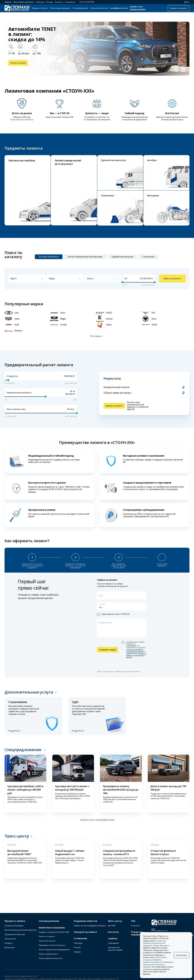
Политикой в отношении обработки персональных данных (155, 960)
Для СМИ (112, 926)
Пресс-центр (17, 836)
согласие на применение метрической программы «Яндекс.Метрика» (156, 943)
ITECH (35, 976)
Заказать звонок (138, 9)
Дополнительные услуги (29, 692)
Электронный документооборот (115, 949)
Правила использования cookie (16, 979)
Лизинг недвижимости (48, 954)
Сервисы (8, 2)
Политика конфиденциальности (65, 979)
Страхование (113, 943)
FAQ (133, 921)
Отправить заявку (108, 650)
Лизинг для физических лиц (50, 958)
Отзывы (50, 2)
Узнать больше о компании (22, 120)
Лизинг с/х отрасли (47, 936)
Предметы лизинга (40, 8)
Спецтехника (10, 939)
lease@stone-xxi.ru (119, 8)
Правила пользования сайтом (41, 979)
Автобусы (9, 943)
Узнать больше (18, 63)
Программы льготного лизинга (52, 945)
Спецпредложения (81, 8)
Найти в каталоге (172, 278)
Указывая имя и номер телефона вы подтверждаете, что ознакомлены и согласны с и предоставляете (134, 650)
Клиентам (40, 2)
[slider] (122, 282)
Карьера (77, 952)
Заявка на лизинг (179, 8)
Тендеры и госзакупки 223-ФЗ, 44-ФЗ (54, 932)
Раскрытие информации (138, 933)
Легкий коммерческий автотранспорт (21, 930)
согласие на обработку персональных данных (136, 655)
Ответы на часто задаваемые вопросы (90, 926)
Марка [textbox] (52, 279)
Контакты (59, 2)
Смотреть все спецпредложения (97, 820)
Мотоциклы (10, 947)
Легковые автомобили (14, 926)
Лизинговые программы (24, 2)
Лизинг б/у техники (47, 941)
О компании (70, 2)
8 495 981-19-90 (136, 7)
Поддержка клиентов (86, 921)
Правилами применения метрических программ (158, 965)
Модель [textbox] (90, 279)
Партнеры (78, 943)
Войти (186, 2)
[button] (176, 69)
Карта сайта (82, 979)
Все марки (96, 336)
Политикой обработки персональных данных (135, 650)
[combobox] (27, 279)
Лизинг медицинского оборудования (54, 950)
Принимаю (181, 955)
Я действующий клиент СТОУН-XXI (113, 614)
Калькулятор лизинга (100, 8)
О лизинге (135, 926)
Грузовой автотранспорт (15, 934)
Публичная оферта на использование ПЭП (103, 979)
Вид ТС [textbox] (14, 279)
